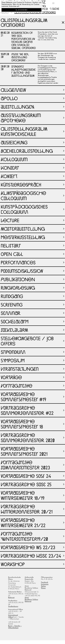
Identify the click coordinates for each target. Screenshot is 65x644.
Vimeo (43, 588)
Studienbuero (13, 606)
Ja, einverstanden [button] (22, 10)
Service (43, 9)
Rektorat (11, 598)
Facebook (45, 582)
